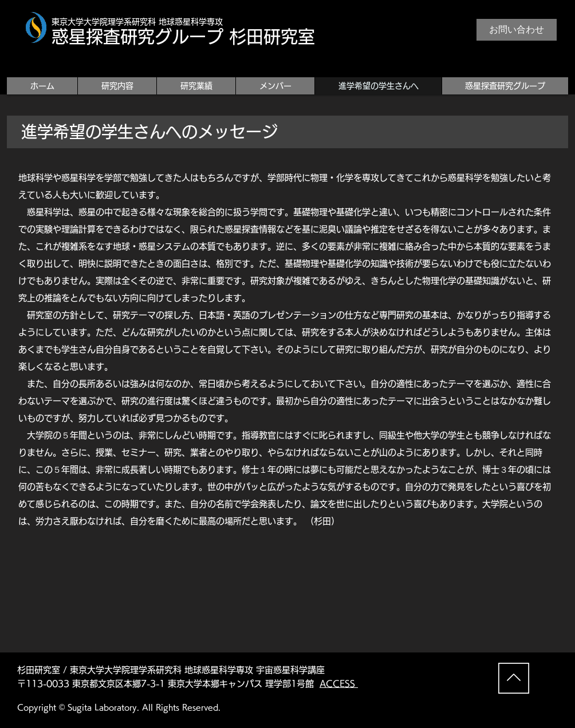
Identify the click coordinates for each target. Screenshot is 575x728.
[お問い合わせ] (517, 30)
